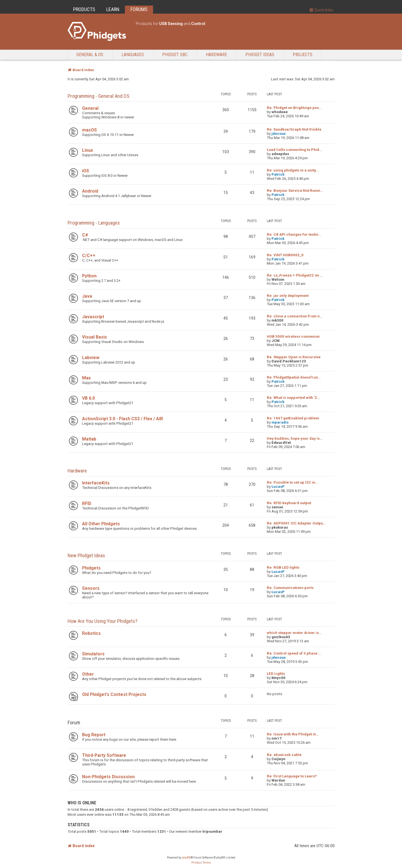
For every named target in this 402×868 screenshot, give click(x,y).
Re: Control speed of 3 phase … (294, 653)
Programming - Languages (94, 223)
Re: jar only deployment (288, 296)
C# (85, 235)
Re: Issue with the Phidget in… (293, 734)
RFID (87, 503)
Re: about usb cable (284, 755)
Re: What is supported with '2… (293, 398)
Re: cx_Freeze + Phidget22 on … (295, 275)
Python (89, 276)
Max (86, 378)
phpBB (186, 858)
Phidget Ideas (260, 55)
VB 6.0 (88, 398)
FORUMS (139, 9)
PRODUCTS (84, 9)
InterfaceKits (96, 483)
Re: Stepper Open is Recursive (294, 357)
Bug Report (94, 735)
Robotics (91, 633)
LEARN (113, 9)
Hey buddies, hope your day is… (295, 438)
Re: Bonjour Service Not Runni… (295, 191)
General (90, 108)
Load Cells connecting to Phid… (294, 150)
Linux (87, 150)
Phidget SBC (175, 55)
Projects (303, 55)
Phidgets (91, 568)
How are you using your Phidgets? (103, 621)
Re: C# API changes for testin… (294, 234)
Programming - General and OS (98, 96)
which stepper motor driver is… (294, 633)
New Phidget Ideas (86, 555)
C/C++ (89, 256)
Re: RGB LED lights (283, 567)
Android (90, 191)
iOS (86, 171)
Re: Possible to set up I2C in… (292, 482)
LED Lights (276, 674)
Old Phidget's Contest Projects (114, 694)
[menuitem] (196, 863)
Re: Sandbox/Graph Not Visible (294, 129)
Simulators (93, 654)
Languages (133, 55)
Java (87, 296)
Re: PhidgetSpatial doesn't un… (294, 377)
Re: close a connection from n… (295, 316)
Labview (91, 358)
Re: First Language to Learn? (292, 776)
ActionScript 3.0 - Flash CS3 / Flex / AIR (123, 419)
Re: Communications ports (290, 588)
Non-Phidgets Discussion (108, 777)
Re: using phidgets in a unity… (293, 170)
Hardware (216, 55)
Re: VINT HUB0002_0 (285, 255)
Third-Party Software (104, 755)
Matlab (89, 439)
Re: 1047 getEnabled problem (293, 418)
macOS (89, 130)
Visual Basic (95, 337)
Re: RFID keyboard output (289, 503)
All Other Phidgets (101, 524)
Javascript (93, 317)
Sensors (91, 588)
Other (88, 674)
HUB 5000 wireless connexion (293, 336)
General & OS (90, 55)
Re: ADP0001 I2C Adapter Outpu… (296, 523)
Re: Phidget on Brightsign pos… (294, 108)
